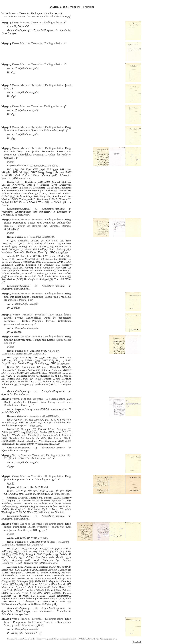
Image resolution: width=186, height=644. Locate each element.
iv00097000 (25, 178)
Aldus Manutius (24, 625)
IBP (4, 244)
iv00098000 (62, 252)
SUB (39, 268)
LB (51, 279)
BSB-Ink (18, 172)
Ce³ (22, 169)
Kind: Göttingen (10, 249)
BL (56, 191)
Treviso (14, 458)
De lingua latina (53, 22)
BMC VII (34, 246)
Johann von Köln (61, 527)
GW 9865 (42, 538)
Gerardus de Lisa (30, 458)
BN (69, 276)
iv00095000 (63, 494)
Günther (60, 557)
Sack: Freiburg (58, 249)
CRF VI (51, 244)
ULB (11, 259)
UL (69, 429)
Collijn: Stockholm (54, 423)
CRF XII (44, 551)
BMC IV (24, 423)
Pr (57, 172)
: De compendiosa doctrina (35, 16)
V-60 (14, 246)
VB (3, 172)
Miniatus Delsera (60, 226)
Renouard (30, 633)
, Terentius (27, 22)
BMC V (40, 554)
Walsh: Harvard (24, 563)
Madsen (46, 175)
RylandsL (33, 376)
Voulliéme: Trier (34, 252)
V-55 (38, 360)
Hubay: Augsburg (12, 560)
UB (48, 188)
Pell (37, 244)
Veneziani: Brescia (28, 241)
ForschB (55, 268)
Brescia (8, 226)
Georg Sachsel (57, 402)
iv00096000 (51, 563)
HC (9, 169)
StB (18, 501)
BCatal (53, 567)
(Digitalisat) (44, 166)
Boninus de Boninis (28, 226)
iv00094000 (63, 363)
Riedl (41, 249)
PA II (10, 308)
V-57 (8, 554)
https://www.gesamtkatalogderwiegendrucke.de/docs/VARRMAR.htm (65, 639)
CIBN (34, 172)
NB (47, 202)
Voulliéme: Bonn (10, 252)
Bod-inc (27, 175)
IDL (15, 244)
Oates (28, 249)
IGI (62, 169)
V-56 (15, 423)
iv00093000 (36, 425)
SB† (20, 182)
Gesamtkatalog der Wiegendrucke (21, 639)
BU (55, 271)
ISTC (15, 178)
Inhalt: (11, 162)
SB (37, 193)
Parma (23, 300)
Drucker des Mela (56, 155)
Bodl (13, 196)
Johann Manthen (19, 530)
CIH (36, 169)
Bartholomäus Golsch (17, 405)
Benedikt (27, 188)
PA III (11, 633)
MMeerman (55, 373)
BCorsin (66, 382)
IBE (49, 169)
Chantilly (39, 363)
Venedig (39, 155)
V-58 (26, 172)
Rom (60, 340)
